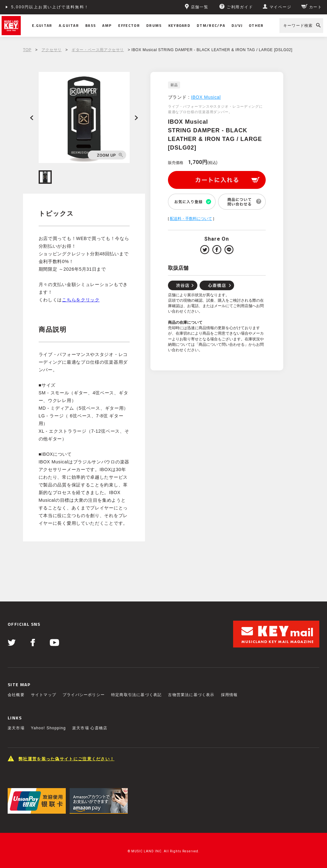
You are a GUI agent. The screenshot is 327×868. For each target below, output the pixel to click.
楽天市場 (16, 728)
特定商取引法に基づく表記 (136, 695)
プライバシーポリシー (84, 695)
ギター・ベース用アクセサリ (98, 50)
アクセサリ (52, 50)
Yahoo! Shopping (48, 728)
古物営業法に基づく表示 (191, 695)
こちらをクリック (81, 300)
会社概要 (16, 695)
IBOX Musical (206, 97)
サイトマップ (44, 695)
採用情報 (229, 695)
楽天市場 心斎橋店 (90, 728)
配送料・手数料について (191, 219)
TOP (27, 50)
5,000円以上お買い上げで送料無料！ (50, 7)
